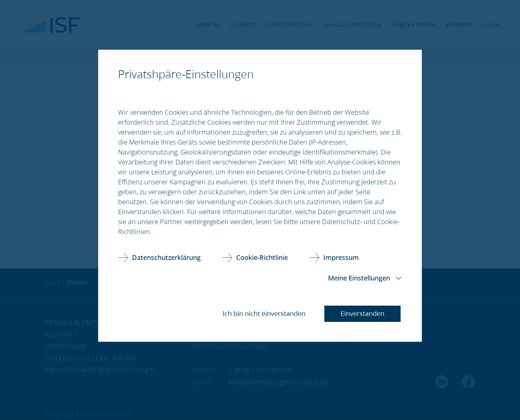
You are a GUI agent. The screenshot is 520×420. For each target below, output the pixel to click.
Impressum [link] (341, 257)
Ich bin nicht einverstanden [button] (264, 313)
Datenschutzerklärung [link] (166, 257)
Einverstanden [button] (362, 313)
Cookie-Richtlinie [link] (262, 257)
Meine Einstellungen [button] (359, 278)
